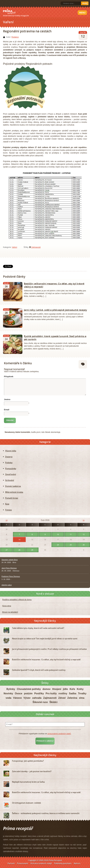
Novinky (8, 693)
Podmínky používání (63, 863)
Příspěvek (9, 376)
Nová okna (7, 606)
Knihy (80, 689)
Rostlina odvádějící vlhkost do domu (17, 600)
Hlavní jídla (11, 451)
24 (58, 545)
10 (58, 534)
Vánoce (17, 698)
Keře (72, 689)
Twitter (13, 3)
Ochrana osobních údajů (41, 863)
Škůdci (53, 702)
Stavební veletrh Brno (10, 560)
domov (46, 689)
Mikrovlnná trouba (14, 492)
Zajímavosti (36, 247)
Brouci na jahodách (10, 612)
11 (71, 534)
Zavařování (11, 474)
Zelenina (72, 698)
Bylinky (11, 689)
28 (19, 550)
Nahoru (77, 863)
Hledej (85, 3)
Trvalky (82, 693)
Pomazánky (11, 468)
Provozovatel (22, 863)
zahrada (37, 698)
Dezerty (9, 457)
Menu (82, 13)
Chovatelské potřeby (29, 689)
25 (71, 545)
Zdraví (62, 698)
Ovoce (19, 693)
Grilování (10, 480)
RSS (3, 3)
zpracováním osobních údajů (59, 734)
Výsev (27, 698)
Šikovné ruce (40, 702)
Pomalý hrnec (12, 498)
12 (84, 534)
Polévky (9, 463)
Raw (7, 504)
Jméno (7, 399)
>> (84, 520)
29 (32, 550)
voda (8, 698)
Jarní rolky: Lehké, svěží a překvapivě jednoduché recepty (55, 310)
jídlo (65, 689)
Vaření (14, 247)
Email (7, 410)
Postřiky (39, 693)
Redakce (15, 37)
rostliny (63, 693)
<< (7, 520)
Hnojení (57, 689)
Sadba (73, 693)
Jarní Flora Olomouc (9, 568)
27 (7, 550)
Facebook (8, 3)
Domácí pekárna (13, 486)
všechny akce (7, 585)
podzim (28, 693)
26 (84, 545)
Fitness (8, 510)
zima (82, 698)
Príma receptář (9, 12)
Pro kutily (51, 693)
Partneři (11, 863)
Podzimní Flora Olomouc (11, 576)
